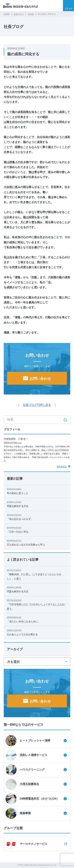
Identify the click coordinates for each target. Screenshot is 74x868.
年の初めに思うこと (37, 491)
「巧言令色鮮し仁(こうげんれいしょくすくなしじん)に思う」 (37, 604)
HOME (7, 14)
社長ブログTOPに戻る (37, 405)
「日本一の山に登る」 (37, 530)
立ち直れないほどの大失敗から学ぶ (37, 543)
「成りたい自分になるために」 (37, 619)
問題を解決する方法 (37, 504)
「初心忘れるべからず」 (37, 517)
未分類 (31, 14)
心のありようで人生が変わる (37, 632)
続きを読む (62, 466)
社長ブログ (19, 14)
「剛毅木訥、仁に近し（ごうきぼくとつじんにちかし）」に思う (37, 574)
